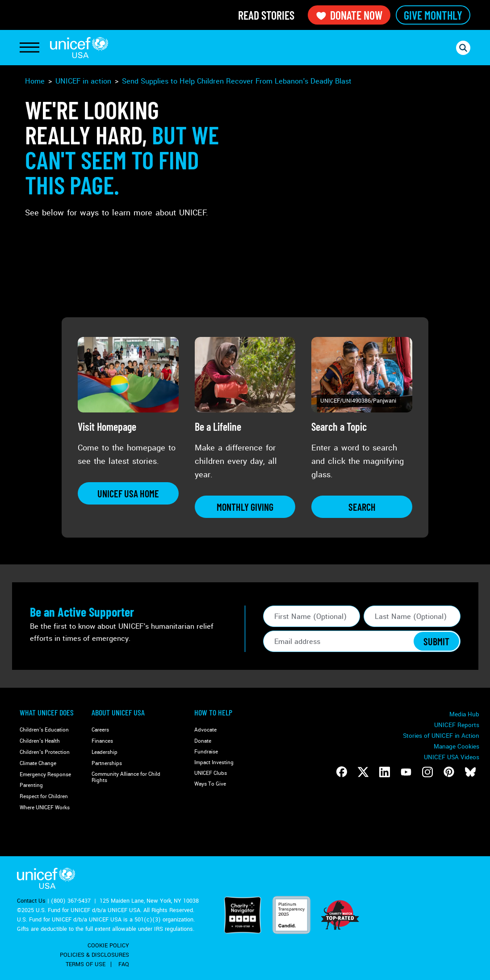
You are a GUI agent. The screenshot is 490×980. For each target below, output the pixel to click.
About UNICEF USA (118, 712)
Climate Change (38, 763)
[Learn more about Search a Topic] (362, 507)
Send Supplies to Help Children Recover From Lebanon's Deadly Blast (237, 81)
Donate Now (349, 15)
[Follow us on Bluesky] (470, 772)
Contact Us (31, 901)
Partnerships (107, 763)
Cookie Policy (108, 946)
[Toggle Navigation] (29, 48)
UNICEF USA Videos (452, 757)
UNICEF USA (79, 48)
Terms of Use (86, 964)
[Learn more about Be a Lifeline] (245, 507)
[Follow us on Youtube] (406, 772)
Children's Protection (45, 752)
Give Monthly (433, 15)
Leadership (105, 752)
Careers (100, 730)
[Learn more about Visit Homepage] (128, 493)
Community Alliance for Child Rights (126, 777)
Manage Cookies (456, 747)
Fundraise (206, 752)
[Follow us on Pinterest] (449, 772)
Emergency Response (45, 775)
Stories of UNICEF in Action (441, 736)
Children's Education (44, 730)
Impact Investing (214, 763)
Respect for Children (44, 797)
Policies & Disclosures (94, 955)
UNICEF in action (83, 81)
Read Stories (266, 15)
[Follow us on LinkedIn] (385, 772)
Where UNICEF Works (45, 808)
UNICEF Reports (457, 725)
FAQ (124, 964)
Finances (102, 741)
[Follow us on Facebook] (342, 772)
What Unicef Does (47, 712)
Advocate (205, 730)
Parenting (31, 785)
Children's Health (40, 741)
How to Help (213, 712)
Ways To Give (210, 784)
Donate (203, 741)
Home (35, 81)
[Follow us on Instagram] (427, 772)
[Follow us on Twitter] (363, 772)
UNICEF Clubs (211, 773)
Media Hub (464, 714)
